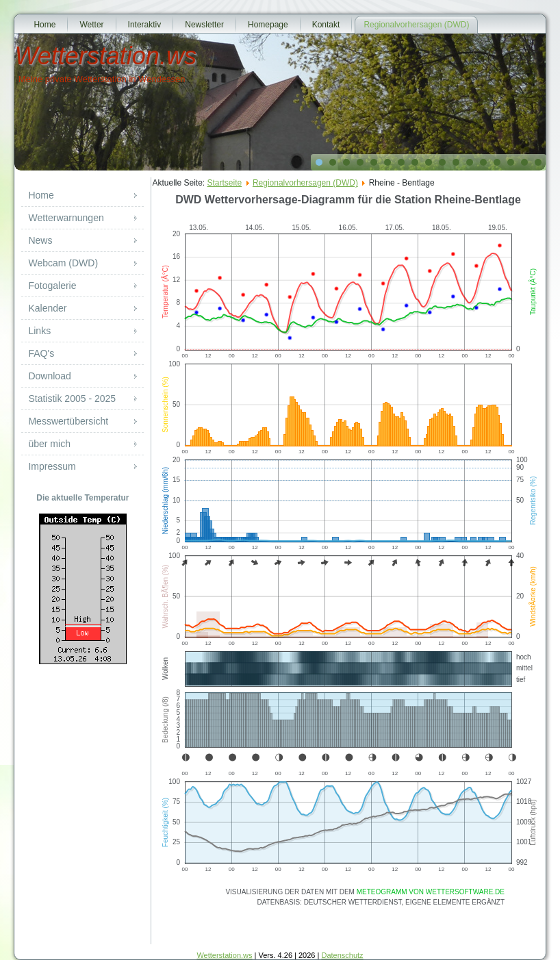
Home (44, 25)
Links (39, 331)
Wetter (91, 25)
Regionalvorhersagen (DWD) (416, 25)
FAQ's (41, 353)
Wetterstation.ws (105, 56)
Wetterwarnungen (66, 218)
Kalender (47, 308)
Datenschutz (342, 955)
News (40, 240)
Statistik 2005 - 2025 (72, 399)
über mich (49, 444)
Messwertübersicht (68, 421)
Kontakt (326, 25)
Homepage (268, 25)
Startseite (225, 183)
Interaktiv (145, 25)
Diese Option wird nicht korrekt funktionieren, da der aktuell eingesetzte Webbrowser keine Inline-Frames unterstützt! (348, 565)
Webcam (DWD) (63, 263)
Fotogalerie (52, 286)
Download (49, 376)
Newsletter (204, 25)
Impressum (52, 466)
